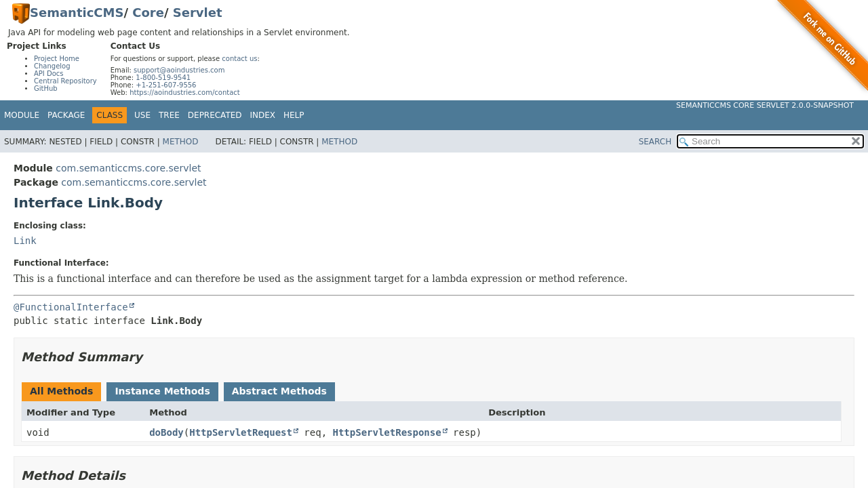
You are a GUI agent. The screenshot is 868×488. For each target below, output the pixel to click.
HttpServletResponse (387, 432)
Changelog (52, 66)
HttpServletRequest (241, 432)
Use (142, 115)
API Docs (49, 74)
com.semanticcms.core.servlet (128, 168)
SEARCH (655, 142)
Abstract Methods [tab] (279, 391)
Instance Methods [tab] (162, 391)
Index (263, 115)
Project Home (57, 59)
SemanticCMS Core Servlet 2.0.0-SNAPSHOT (765, 105)
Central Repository (65, 81)
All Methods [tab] (61, 391)
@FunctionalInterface (71, 307)
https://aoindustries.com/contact (185, 93)
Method (181, 142)
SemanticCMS (77, 13)
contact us (239, 59)
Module (22, 115)
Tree (169, 115)
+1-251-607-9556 (166, 85)
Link (25, 241)
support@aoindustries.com (179, 70)
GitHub (46, 88)
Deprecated (215, 115)
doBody (166, 432)
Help (294, 115)
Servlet (198, 13)
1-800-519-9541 (163, 78)
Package (66, 115)
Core (148, 13)
